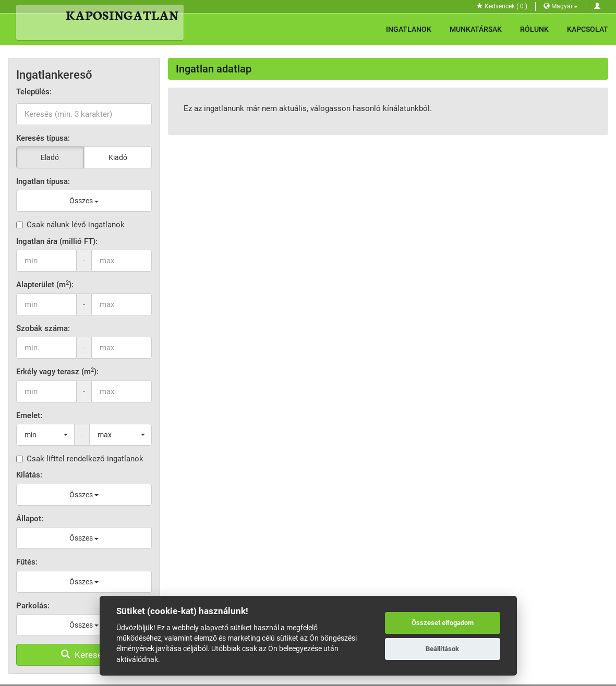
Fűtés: (27, 562)
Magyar (561, 6)
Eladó (50, 157)
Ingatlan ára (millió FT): (57, 241)
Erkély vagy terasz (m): (57, 371)
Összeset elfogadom (443, 623)
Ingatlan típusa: (43, 181)
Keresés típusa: (43, 138)
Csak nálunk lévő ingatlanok (70, 225)
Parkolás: (33, 606)
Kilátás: (29, 475)
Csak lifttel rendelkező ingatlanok (80, 459)
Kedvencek (502, 6)
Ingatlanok (409, 29)
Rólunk (534, 29)
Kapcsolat (588, 29)
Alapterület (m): (45, 284)
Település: (34, 92)
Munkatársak (476, 29)
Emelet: (29, 415)
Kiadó (118, 157)
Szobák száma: (43, 328)
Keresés (84, 655)
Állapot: (30, 519)
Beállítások (442, 649)
